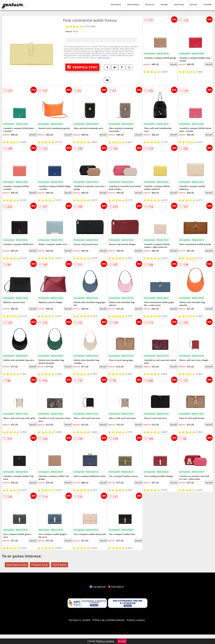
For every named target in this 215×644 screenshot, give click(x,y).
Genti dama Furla (17, 565)
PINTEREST (116, 587)
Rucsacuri (150, 5)
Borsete (193, 5)
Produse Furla (40, 565)
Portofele (208, 5)
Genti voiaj (179, 5)
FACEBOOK (98, 587)
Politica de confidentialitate (109, 620)
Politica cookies (136, 620)
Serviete (164, 5)
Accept (122, 641)
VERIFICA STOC (83, 67)
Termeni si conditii (79, 620)
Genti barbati (133, 5)
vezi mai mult (104, 58)
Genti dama (116, 5)
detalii (174, 64)
